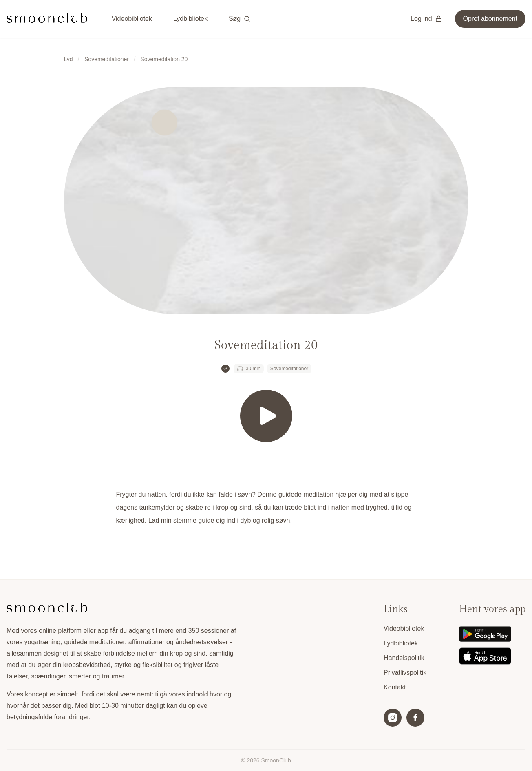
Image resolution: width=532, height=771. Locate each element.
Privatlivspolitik (405, 673)
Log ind (426, 19)
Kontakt (395, 687)
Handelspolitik (404, 658)
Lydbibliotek (190, 19)
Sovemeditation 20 (164, 59)
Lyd (68, 59)
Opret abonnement (490, 19)
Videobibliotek (132, 19)
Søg (240, 19)
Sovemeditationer (107, 59)
